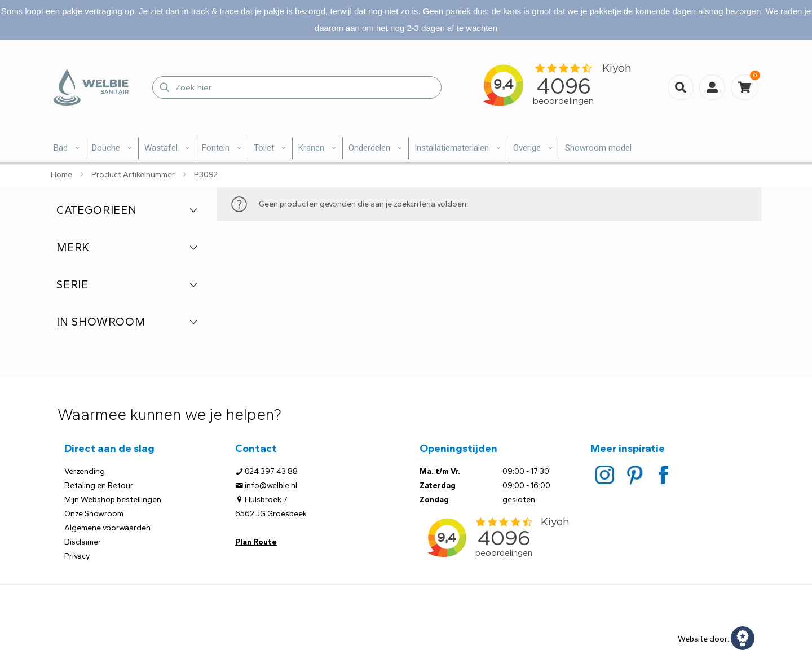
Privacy (77, 556)
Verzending (85, 471)
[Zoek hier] (297, 87)
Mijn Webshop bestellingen (113, 500)
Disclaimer (83, 542)
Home (61, 175)
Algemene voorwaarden (107, 528)
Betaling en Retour (99, 486)
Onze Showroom (94, 514)
